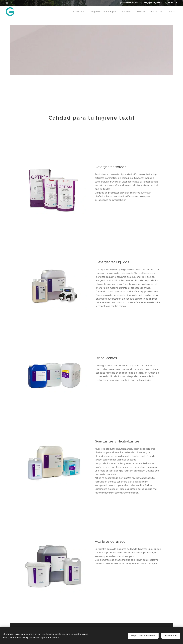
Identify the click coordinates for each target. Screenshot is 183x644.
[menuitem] (78, 12)
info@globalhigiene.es (153, 3)
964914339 (173, 3)
